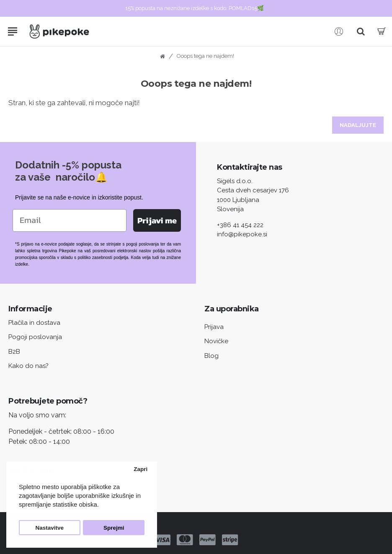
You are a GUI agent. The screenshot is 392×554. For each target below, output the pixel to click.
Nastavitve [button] (50, 528)
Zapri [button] (141, 469)
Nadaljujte (358, 125)
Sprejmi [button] (114, 528)
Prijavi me (157, 220)
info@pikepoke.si (242, 234)
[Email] (70, 220)
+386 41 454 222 (240, 225)
